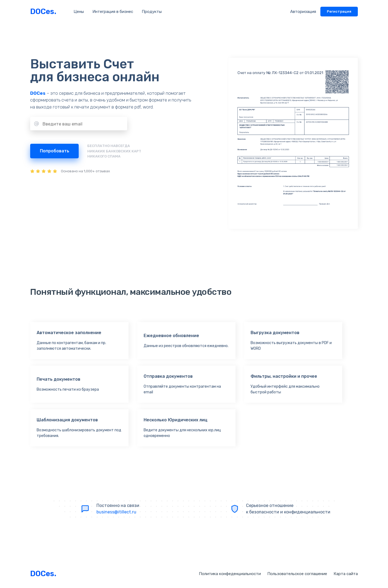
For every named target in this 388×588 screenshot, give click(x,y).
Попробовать (55, 151)
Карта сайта (346, 574)
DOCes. (43, 11)
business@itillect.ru (116, 512)
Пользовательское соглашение (297, 574)
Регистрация (339, 11)
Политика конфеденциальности (230, 574)
